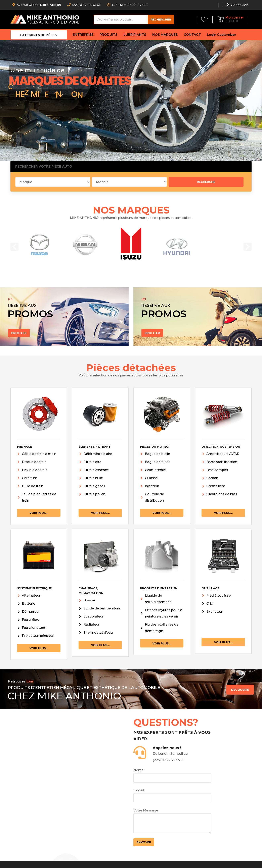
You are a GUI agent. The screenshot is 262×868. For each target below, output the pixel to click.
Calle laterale (155, 470)
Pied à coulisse (219, 595)
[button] (14, 247)
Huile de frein (33, 486)
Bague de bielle (157, 454)
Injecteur (152, 486)
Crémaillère (216, 486)
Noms (172, 775)
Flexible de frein (35, 470)
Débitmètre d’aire (98, 454)
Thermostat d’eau (98, 632)
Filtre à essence (96, 470)
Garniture (29, 478)
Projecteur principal (38, 636)
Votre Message (172, 821)
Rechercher (161, 20)
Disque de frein (34, 462)
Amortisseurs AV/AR (223, 454)
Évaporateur (93, 616)
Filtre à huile (93, 478)
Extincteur (215, 612)
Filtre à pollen (94, 494)
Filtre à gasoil (94, 486)
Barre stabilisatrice (222, 462)
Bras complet (217, 470)
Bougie (89, 600)
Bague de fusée (158, 462)
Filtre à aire (92, 462)
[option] (39, 245)
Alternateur (31, 595)
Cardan (212, 478)
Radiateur (91, 624)
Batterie (29, 604)
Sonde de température (102, 608)
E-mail (172, 796)
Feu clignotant (34, 628)
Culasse (151, 478)
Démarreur (31, 612)
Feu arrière (31, 620)
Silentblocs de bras (222, 494)
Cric (209, 604)
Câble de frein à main (39, 454)
